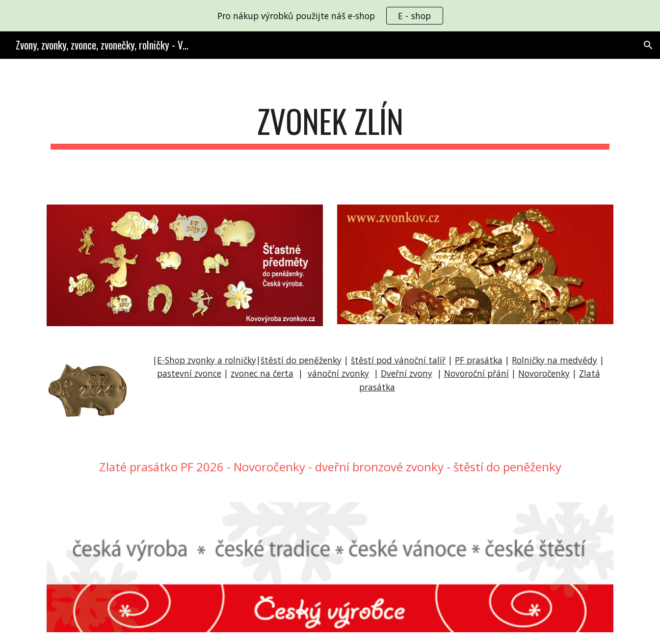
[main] (330, 126)
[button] (648, 45)
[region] (330, 16)
